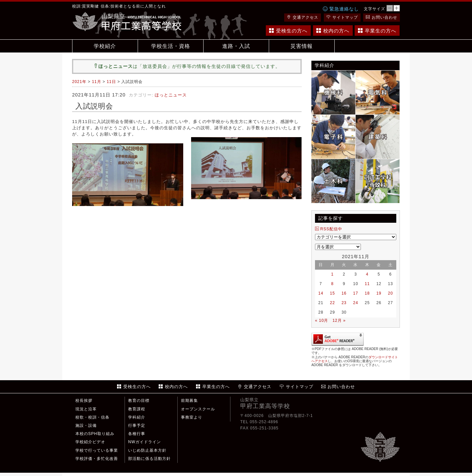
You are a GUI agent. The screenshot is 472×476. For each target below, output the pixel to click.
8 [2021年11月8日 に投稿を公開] (332, 284)
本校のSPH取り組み (95, 434)
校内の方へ (333, 31)
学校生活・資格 (171, 46)
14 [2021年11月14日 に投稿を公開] (321, 293)
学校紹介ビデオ (90, 442)
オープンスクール (198, 409)
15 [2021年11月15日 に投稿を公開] (332, 293)
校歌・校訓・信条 (92, 417)
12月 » (339, 321)
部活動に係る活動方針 (149, 459)
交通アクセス (303, 17)
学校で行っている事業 (97, 450)
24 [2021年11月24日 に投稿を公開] (355, 303)
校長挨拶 (84, 401)
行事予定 (137, 425)
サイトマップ (342, 17)
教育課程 (137, 409)
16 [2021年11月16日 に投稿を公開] (344, 293)
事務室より (192, 417)
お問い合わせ (382, 17)
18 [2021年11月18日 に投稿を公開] (367, 293)
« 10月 (322, 321)
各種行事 (137, 434)
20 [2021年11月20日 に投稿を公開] (391, 293)
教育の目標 (139, 401)
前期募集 (189, 401)
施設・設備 (86, 425)
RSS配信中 (329, 229)
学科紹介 (137, 417)
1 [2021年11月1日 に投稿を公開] (332, 274)
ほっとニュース (171, 95)
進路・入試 (236, 46)
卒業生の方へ (377, 31)
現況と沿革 (86, 409)
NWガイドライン (145, 442)
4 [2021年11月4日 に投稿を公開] (367, 274)
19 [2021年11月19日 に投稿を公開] (379, 293)
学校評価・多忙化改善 (97, 459)
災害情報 (302, 46)
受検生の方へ (288, 31)
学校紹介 (105, 46)
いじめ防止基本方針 (147, 450)
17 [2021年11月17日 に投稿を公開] (355, 293)
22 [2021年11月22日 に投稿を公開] (332, 303)
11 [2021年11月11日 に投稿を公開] (367, 284)
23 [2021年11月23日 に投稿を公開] (344, 303)
